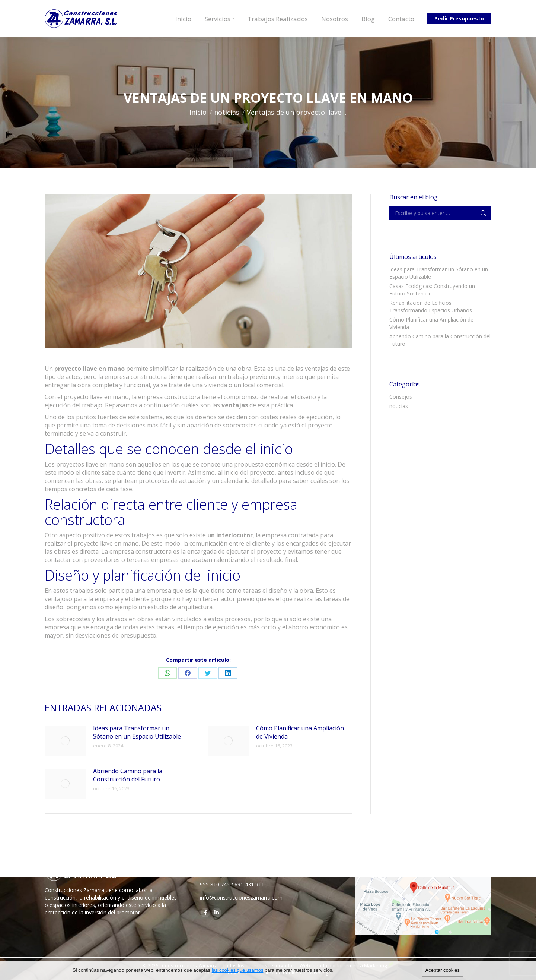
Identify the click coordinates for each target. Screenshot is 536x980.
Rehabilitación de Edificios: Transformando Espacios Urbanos (431, 306)
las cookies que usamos (238, 970)
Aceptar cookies (443, 970)
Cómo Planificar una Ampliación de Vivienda (300, 732)
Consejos (401, 397)
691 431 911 (249, 884)
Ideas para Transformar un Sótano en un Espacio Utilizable (137, 732)
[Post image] (65, 741)
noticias (399, 406)
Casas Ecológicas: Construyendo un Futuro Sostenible (432, 290)
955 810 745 (215, 884)
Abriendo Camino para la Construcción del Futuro (128, 775)
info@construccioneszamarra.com (241, 897)
